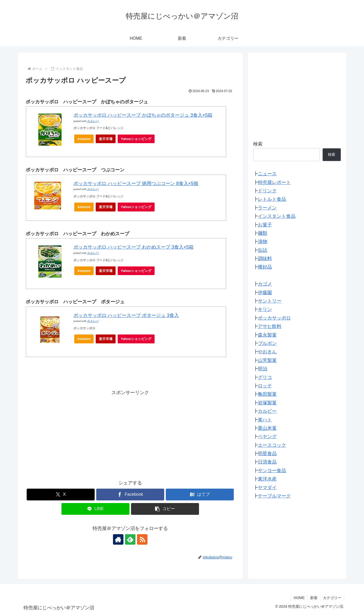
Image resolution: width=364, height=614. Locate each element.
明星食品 (267, 454)
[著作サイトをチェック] (118, 539)
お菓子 (265, 225)
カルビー (267, 411)
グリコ (265, 377)
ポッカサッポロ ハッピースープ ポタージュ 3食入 (126, 315)
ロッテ (265, 386)
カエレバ (93, 121)
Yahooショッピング (138, 140)
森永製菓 (267, 335)
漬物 (263, 242)
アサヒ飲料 (270, 326)
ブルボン (267, 343)
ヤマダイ (267, 488)
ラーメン (267, 208)
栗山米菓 (267, 428)
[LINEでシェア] (95, 509)
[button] (165, 509)
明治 (263, 369)
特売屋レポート (274, 182)
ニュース (267, 174)
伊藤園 (265, 293)
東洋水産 (267, 479)
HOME (299, 598)
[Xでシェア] (61, 495)
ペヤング (267, 437)
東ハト (265, 420)
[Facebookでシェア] (130, 495)
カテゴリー (332, 598)
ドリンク (267, 191)
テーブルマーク (274, 496)
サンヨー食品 (272, 471)
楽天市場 (106, 139)
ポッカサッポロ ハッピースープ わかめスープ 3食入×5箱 (134, 247)
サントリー (270, 301)
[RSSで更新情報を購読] (142, 539)
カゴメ (265, 284)
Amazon (84, 139)
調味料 (265, 259)
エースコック (272, 445)
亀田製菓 (267, 394)
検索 (258, 144)
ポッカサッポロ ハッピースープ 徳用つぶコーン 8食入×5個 (136, 183)
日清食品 (267, 462)
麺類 (263, 233)
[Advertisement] (130, 434)
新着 (314, 598)
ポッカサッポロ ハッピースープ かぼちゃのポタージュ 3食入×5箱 (143, 115)
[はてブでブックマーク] (200, 495)
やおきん (267, 352)
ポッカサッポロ (274, 318)
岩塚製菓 (267, 403)
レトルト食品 (272, 199)
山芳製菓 (267, 360)
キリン (265, 309)
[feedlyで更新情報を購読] (130, 539)
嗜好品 (265, 267)
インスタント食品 (277, 216)
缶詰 (263, 250)
